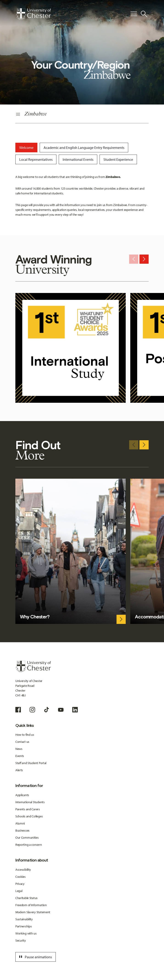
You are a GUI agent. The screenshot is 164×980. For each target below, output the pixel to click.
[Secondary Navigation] (82, 114)
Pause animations (35, 957)
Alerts (19, 770)
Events (20, 756)
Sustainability (24, 919)
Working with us (26, 933)
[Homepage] (33, 14)
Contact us (22, 742)
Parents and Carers (28, 809)
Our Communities (27, 838)
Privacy (20, 884)
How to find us (25, 735)
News (19, 749)
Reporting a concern (29, 845)
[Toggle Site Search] (144, 14)
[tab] (26, 148)
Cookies (21, 877)
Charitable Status (26, 898)
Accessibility (23, 870)
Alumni (20, 823)
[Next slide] (144, 259)
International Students (30, 802)
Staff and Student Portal (31, 763)
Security (21, 940)
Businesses (22, 830)
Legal (19, 891)
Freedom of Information (31, 905)
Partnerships (24, 926)
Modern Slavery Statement (33, 912)
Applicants (22, 795)
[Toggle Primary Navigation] (134, 14)
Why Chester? (35, 617)
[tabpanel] (82, 196)
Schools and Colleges (29, 816)
